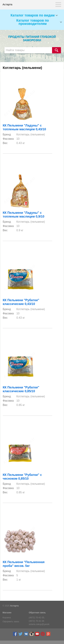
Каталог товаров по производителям (33, 22)
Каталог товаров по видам (33, 15)
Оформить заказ (11, 622)
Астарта (14, 606)
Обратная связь (37, 613)
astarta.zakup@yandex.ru (39, 624)
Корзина (7, 618)
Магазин (7, 613)
